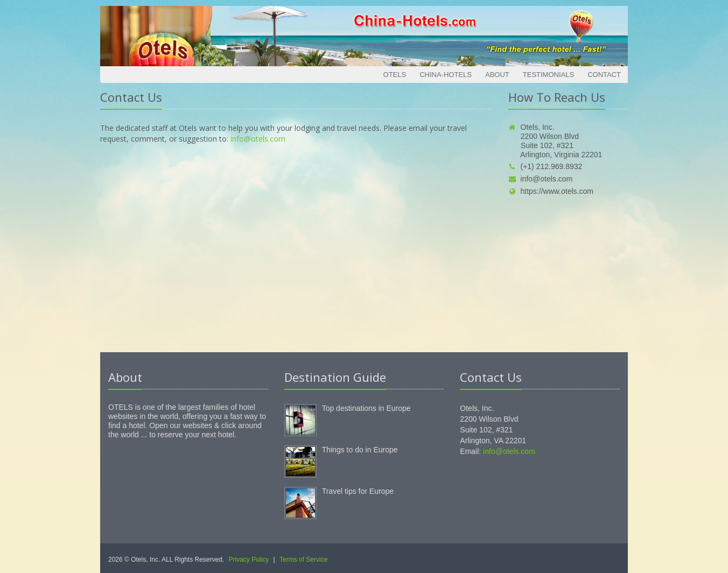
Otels (395, 75)
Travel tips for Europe (358, 491)
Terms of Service (303, 560)
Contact (604, 75)
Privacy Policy (249, 560)
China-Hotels (446, 75)
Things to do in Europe (360, 450)
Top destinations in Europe (366, 408)
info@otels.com (258, 139)
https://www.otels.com (551, 191)
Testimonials (548, 75)
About (497, 75)
